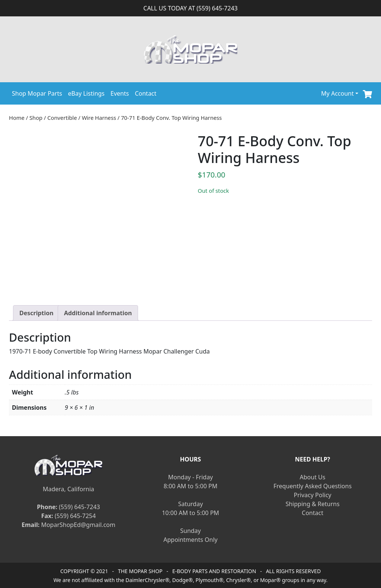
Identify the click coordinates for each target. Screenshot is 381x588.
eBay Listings (86, 93)
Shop (36, 118)
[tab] (36, 313)
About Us (313, 477)
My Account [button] (337, 93)
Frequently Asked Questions (313, 486)
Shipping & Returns (312, 504)
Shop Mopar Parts (37, 93)
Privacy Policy (313, 495)
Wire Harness (99, 118)
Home (17, 118)
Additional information (98, 313)
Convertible (62, 118)
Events (120, 93)
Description (36, 313)
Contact (145, 93)
